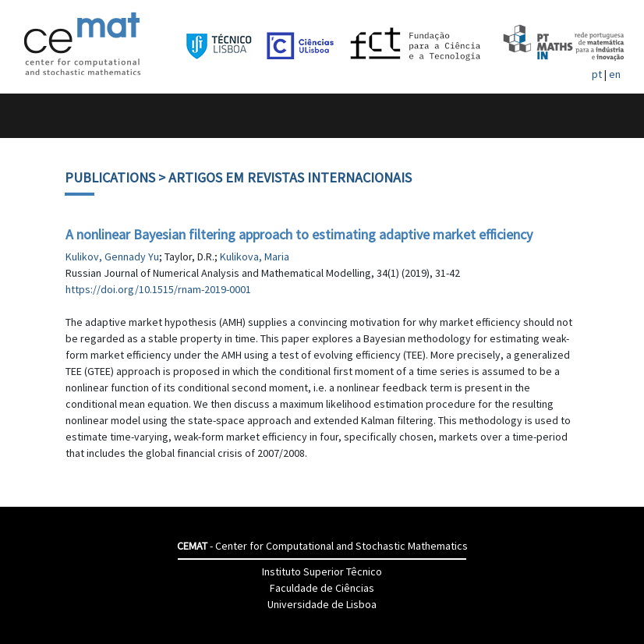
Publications (110, 177)
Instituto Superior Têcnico (322, 571)
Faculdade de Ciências (322, 588)
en (615, 74)
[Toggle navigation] (28, 116)
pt (597, 74)
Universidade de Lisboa (322, 604)
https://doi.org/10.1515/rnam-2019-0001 (158, 289)
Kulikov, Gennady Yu (112, 257)
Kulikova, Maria (255, 257)
